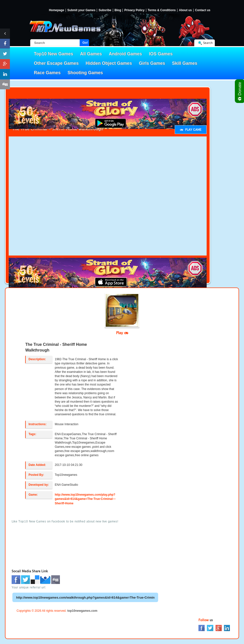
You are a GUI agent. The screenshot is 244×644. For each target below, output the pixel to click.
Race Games (47, 73)
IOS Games (161, 54)
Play (122, 333)
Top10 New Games (54, 54)
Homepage (57, 10)
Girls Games (152, 63)
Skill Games (185, 63)
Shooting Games (85, 73)
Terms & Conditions (162, 10)
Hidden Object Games (109, 63)
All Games (91, 54)
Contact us (203, 10)
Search (208, 43)
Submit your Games (81, 10)
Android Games (125, 54)
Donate (240, 91)
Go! (85, 43)
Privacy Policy (134, 10)
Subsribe (105, 10)
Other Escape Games (56, 63)
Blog (118, 10)
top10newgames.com (82, 611)
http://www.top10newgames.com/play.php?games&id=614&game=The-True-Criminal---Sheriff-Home (85, 499)
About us (185, 10)
